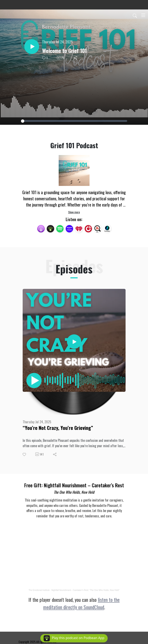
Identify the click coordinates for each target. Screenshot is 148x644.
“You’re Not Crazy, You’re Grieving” (58, 428)
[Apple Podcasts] (41, 228)
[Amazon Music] (69, 228)
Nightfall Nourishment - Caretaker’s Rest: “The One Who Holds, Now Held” (85, 590)
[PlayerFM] (88, 228)
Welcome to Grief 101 (65, 51)
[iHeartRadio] (79, 228)
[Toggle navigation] (143, 15)
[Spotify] (60, 228)
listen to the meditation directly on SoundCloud (82, 603)
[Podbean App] (50, 228)
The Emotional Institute (39, 590)
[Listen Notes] (98, 228)
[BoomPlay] (107, 228)
